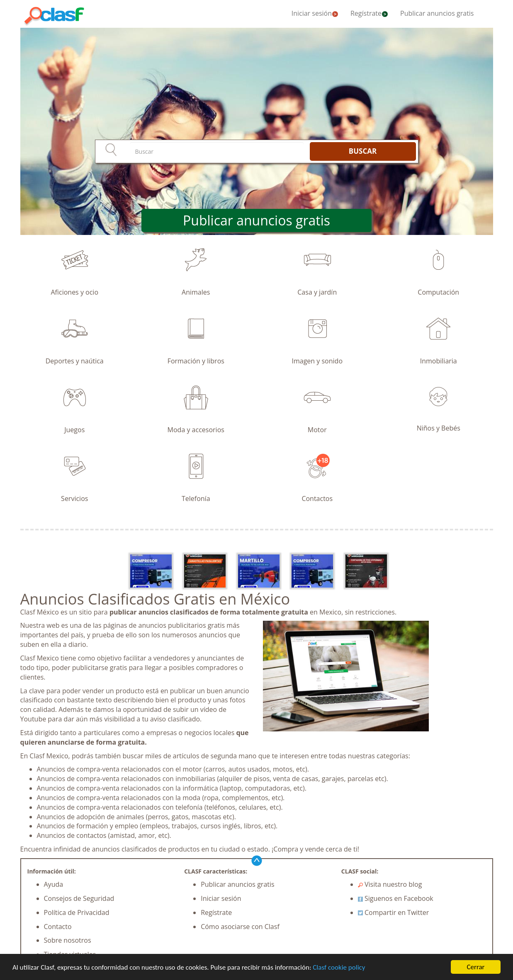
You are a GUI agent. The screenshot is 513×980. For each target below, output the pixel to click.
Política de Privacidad (77, 912)
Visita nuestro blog (390, 884)
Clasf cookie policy (339, 967)
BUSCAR (363, 151)
